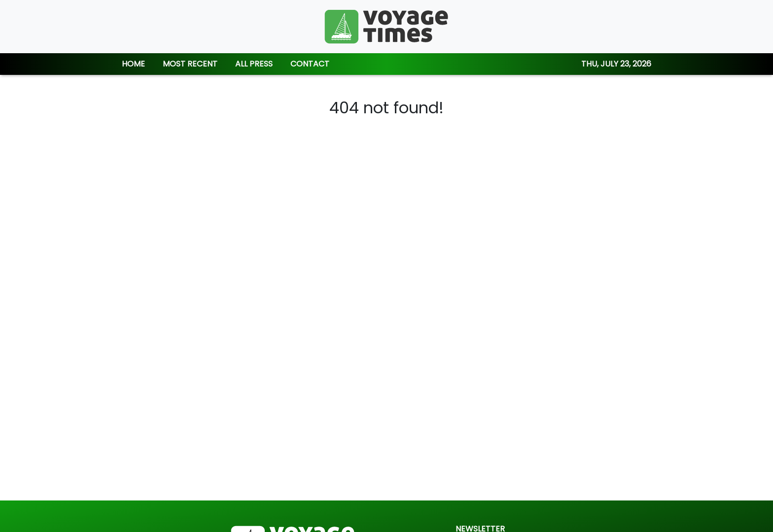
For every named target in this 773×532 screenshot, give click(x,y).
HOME (133, 64)
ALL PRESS (254, 64)
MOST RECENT (190, 64)
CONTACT (310, 64)
